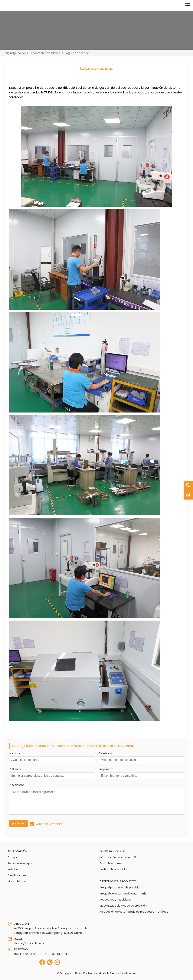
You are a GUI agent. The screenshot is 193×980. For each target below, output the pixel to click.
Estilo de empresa (111, 863)
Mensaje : (17, 785)
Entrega (13, 857)
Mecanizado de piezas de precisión (123, 906)
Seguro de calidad (77, 53)
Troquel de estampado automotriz (123, 894)
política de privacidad (114, 869)
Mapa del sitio (17, 881)
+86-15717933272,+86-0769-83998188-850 (41, 954)
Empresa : (106, 770)
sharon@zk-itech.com (29, 943)
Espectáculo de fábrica (45, 53)
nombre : (15, 754)
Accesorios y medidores (116, 900)
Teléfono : (106, 754)
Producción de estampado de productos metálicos (134, 912)
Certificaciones (18, 875)
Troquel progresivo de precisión (120, 887)
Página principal (15, 53)
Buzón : (16, 770)
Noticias (13, 869)
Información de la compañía (119, 857)
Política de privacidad (49, 824)
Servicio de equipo (20, 863)
